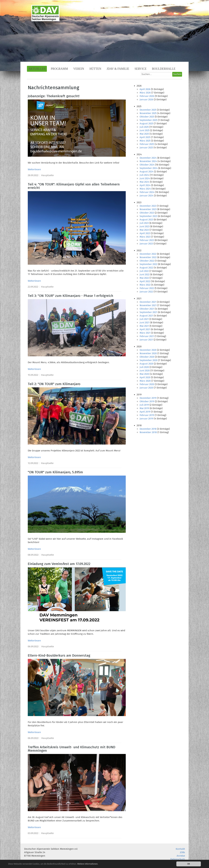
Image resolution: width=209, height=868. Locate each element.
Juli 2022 (144, 271)
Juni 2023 (145, 226)
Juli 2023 (144, 223)
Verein (79, 69)
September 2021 (148, 312)
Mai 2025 (144, 134)
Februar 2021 (147, 336)
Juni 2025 (145, 130)
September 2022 (148, 264)
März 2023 (145, 237)
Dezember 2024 (148, 158)
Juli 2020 (144, 367)
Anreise (181, 856)
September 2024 (149, 168)
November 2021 (148, 305)
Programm (59, 69)
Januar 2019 (146, 419)
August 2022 (146, 268)
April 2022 (145, 281)
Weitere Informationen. (89, 864)
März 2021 (145, 333)
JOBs (182, 852)
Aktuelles (37, 69)
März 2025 (145, 141)
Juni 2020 (145, 371)
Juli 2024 (144, 175)
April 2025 (145, 137)
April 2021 (145, 329)
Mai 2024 (144, 182)
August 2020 (146, 364)
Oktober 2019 (147, 401)
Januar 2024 (146, 196)
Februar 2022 (147, 288)
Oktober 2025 (147, 117)
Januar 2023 (146, 244)
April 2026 (145, 89)
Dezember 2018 (148, 429)
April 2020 (145, 377)
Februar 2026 (147, 96)
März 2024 (145, 189)
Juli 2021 (144, 319)
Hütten (95, 69)
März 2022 (145, 285)
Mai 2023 (144, 230)
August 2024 (147, 172)
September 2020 (149, 360)
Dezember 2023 (148, 206)
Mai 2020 (144, 374)
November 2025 (148, 113)
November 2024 (148, 161)
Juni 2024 (145, 178)
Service (141, 69)
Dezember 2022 (148, 254)
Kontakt (180, 849)
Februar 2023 (147, 240)
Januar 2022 (146, 292)
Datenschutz (178, 859)
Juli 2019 (144, 405)
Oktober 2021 (147, 309)
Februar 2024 (147, 192)
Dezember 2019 (148, 398)
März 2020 (145, 381)
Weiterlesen (34, 169)
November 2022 (148, 257)
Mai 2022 (144, 278)
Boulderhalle (164, 69)
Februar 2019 (147, 415)
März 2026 (145, 93)
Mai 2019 (144, 408)
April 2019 (145, 412)
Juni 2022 (145, 274)
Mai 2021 (144, 326)
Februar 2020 (147, 384)
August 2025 (146, 124)
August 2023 (146, 220)
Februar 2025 (147, 144)
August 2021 (146, 316)
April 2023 (145, 233)
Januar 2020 (146, 388)
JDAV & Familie (118, 69)
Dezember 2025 (148, 110)
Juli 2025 (144, 127)
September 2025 (148, 120)
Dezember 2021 (148, 302)
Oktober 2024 (147, 165)
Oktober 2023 (147, 213)
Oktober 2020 (147, 357)
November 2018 (148, 432)
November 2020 (148, 353)
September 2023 (148, 216)
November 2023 (148, 209)
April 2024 (145, 185)
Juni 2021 (145, 322)
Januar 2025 (146, 148)
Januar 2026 (146, 99)
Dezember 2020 (148, 350)
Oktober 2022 (147, 261)
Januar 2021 (146, 340)
